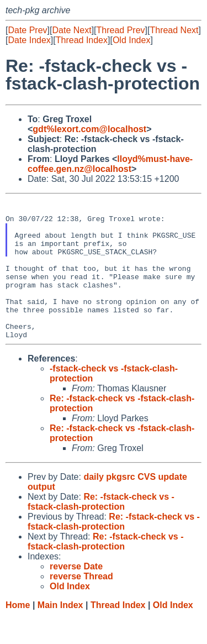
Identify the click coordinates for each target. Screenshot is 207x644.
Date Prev (27, 30)
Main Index (60, 633)
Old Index (131, 40)
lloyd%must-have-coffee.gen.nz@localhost (110, 164)
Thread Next (174, 30)
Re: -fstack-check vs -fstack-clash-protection (101, 530)
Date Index (29, 40)
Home (18, 633)
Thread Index (82, 40)
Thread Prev (121, 30)
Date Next (71, 30)
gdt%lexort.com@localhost (89, 129)
